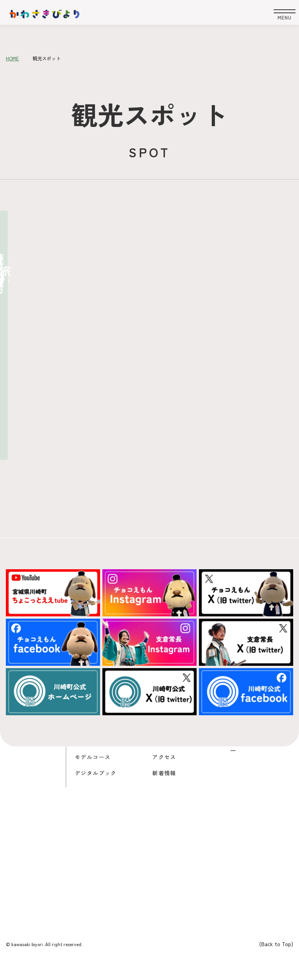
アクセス (166, 757)
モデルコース (95, 757)
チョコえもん (173, 740)
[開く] (279, 15)
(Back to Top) (276, 944)
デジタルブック (99, 772)
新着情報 (166, 772)
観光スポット (95, 740)
